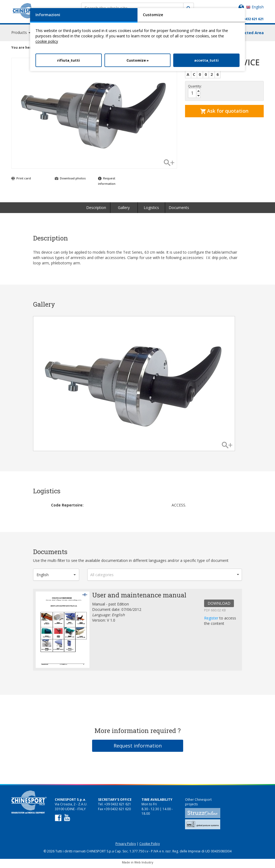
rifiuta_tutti (68, 60)
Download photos (70, 181)
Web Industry (144, 865)
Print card (21, 181)
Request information (138, 748)
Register (212, 620)
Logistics (151, 210)
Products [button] (21, 35)
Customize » (138, 60)
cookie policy (47, 41)
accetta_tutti (206, 60)
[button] (56, 577)
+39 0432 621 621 (250, 19)
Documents (179, 210)
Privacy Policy (126, 846)
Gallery (124, 210)
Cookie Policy (150, 846)
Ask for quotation (224, 113)
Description (96, 210)
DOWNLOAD (219, 606)
